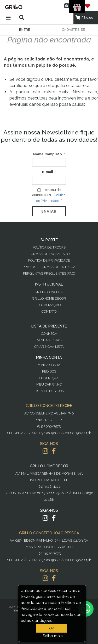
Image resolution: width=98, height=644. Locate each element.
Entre (24, 30)
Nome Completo (48, 154)
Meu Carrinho (49, 384)
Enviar (49, 211)
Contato (49, 311)
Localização (49, 305)
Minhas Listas (49, 340)
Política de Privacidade (49, 260)
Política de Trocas (49, 247)
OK (52, 628)
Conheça (49, 334)
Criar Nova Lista (49, 347)
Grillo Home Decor (49, 298)
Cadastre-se (73, 30)
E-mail (48, 172)
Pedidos (49, 371)
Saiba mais (53, 636)
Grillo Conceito (49, 292)
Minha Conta (49, 365)
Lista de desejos (49, 391)
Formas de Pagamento (49, 254)
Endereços (49, 378)
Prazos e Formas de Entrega (49, 267)
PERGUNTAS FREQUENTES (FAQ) (49, 273)
